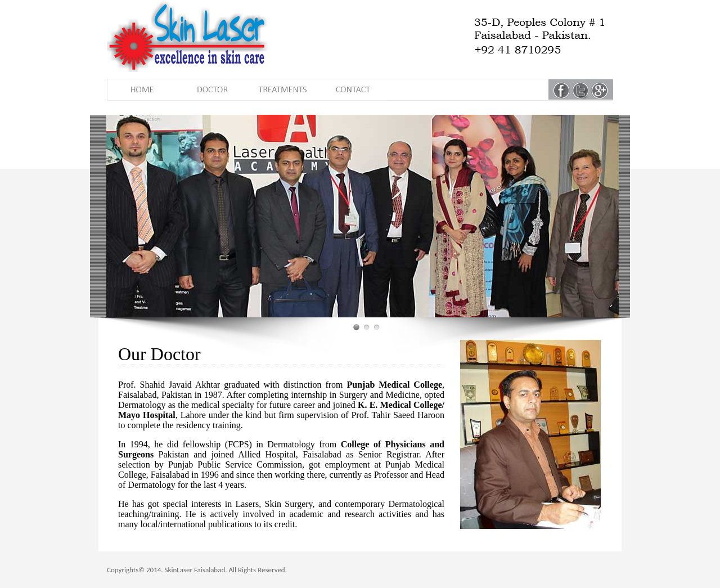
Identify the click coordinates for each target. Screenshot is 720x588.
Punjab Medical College (394, 385)
